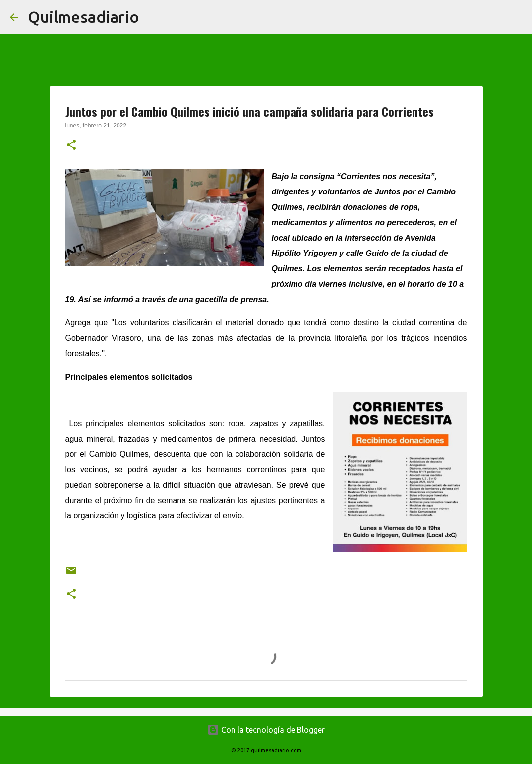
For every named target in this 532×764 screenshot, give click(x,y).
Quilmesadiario (84, 17)
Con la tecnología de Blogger (266, 730)
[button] (71, 146)
